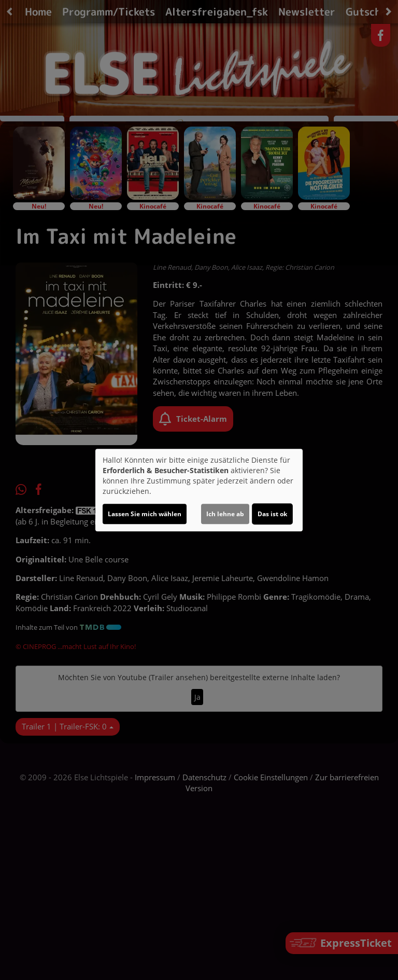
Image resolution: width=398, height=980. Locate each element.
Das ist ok (272, 514)
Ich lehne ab (225, 514)
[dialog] (199, 490)
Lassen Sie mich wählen (145, 514)
